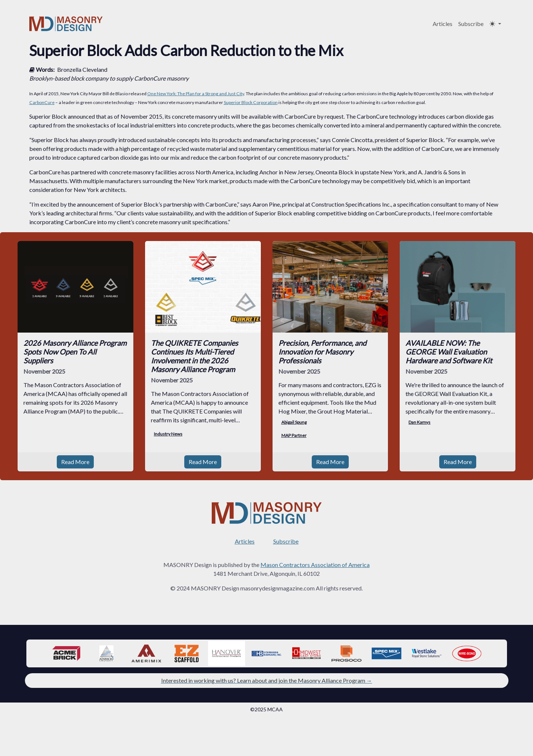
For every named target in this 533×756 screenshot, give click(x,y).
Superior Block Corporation (251, 102)
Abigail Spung (294, 422)
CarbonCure (42, 102)
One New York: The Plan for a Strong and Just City (196, 94)
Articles (443, 24)
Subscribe (471, 24)
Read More (75, 462)
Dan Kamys (419, 422)
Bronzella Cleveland (82, 69)
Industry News (168, 434)
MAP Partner (294, 435)
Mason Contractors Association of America (315, 565)
